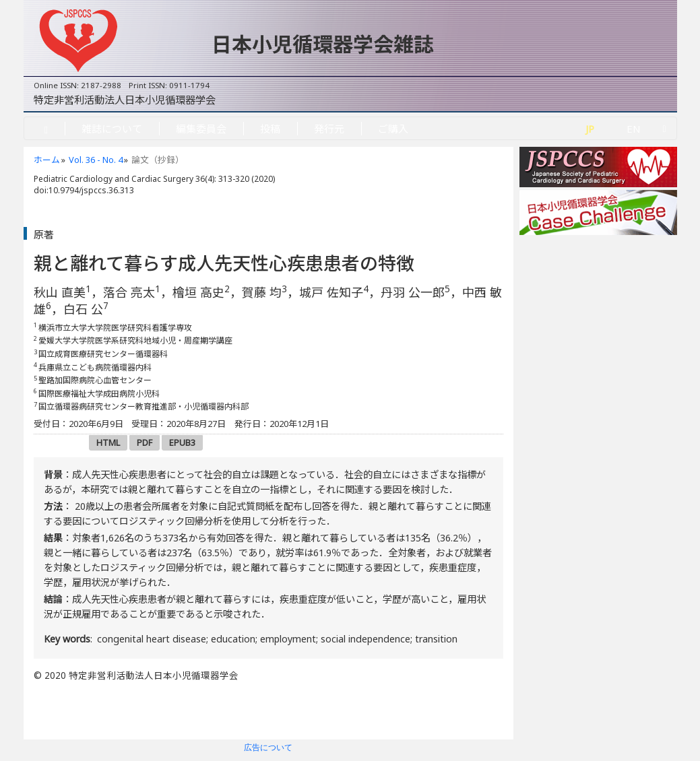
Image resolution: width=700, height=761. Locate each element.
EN (634, 129)
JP (590, 129)
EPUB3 (182, 442)
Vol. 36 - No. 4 (96, 160)
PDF (145, 442)
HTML (108, 442)
